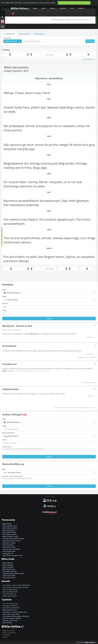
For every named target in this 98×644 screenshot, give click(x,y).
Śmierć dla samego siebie (11, 614)
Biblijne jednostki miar (10, 610)
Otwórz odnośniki (24, 34)
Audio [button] (44, 8)
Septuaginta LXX (8, 553)
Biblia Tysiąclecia (8, 567)
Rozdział (5, 303)
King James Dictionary (9, 594)
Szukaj (49, 486)
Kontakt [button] (81, 8)
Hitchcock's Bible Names (10, 592)
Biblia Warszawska (9, 530)
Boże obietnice (7, 623)
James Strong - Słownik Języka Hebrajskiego (16, 585)
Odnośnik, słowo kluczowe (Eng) (12, 476)
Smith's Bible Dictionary (10, 596)
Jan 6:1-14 (45, 371)
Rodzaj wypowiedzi (8, 433)
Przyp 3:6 (91, 396)
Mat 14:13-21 (16, 371)
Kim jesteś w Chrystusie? (10, 606)
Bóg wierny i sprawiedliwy (49, 78)
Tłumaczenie (7, 38)
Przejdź (49, 319)
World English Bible (9, 551)
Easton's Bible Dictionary (10, 590)
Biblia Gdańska (7, 563)
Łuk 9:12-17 (36, 371)
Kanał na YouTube (8, 631)
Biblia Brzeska (7, 524)
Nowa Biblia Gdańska (10, 534)
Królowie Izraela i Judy (10, 621)
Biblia (36, 8)
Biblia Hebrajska (8, 565)
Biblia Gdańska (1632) (10, 526)
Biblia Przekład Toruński (10, 536)
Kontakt (5, 637)
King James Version (9, 547)
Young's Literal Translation (11, 549)
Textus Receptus (8, 545)
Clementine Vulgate (9, 543)
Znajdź (49, 457)
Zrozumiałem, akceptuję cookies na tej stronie (74, 3)
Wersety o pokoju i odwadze (12, 618)
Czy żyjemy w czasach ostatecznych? (15, 612)
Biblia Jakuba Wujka (9, 532)
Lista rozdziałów (89, 59)
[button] (49, 293)
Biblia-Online (20, 8)
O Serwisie (6, 635)
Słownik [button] (53, 8)
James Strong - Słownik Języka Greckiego (15, 587)
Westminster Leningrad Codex (12, 556)
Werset (4, 310)
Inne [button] (72, 8)
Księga (4, 296)
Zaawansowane (39, 34)
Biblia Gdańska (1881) (10, 528)
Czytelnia (63, 8)
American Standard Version (11, 541)
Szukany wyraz (7, 447)
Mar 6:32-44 (26, 371)
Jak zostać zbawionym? (10, 604)
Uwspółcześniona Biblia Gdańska (13, 539)
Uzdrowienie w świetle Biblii (11, 608)
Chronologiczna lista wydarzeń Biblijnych (16, 616)
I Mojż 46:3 (90, 337)
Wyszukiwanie (9, 34)
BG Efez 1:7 (90, 354)
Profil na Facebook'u (9, 633)
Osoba (4, 440)
